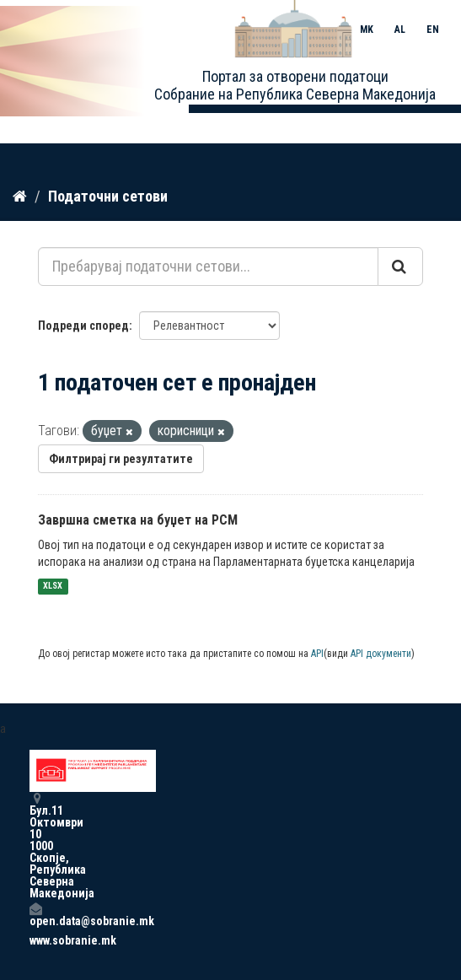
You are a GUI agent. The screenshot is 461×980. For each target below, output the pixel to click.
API (317, 654)
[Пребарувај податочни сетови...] (208, 267)
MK (367, 30)
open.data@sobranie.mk (35, 915)
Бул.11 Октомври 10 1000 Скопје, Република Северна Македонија (35, 845)
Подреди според (83, 326)
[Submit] (400, 267)
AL (400, 30)
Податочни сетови (108, 196)
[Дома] (20, 197)
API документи (381, 654)
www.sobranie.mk (35, 940)
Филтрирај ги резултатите (121, 459)
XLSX (53, 587)
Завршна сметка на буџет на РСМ (138, 520)
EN (433, 30)
